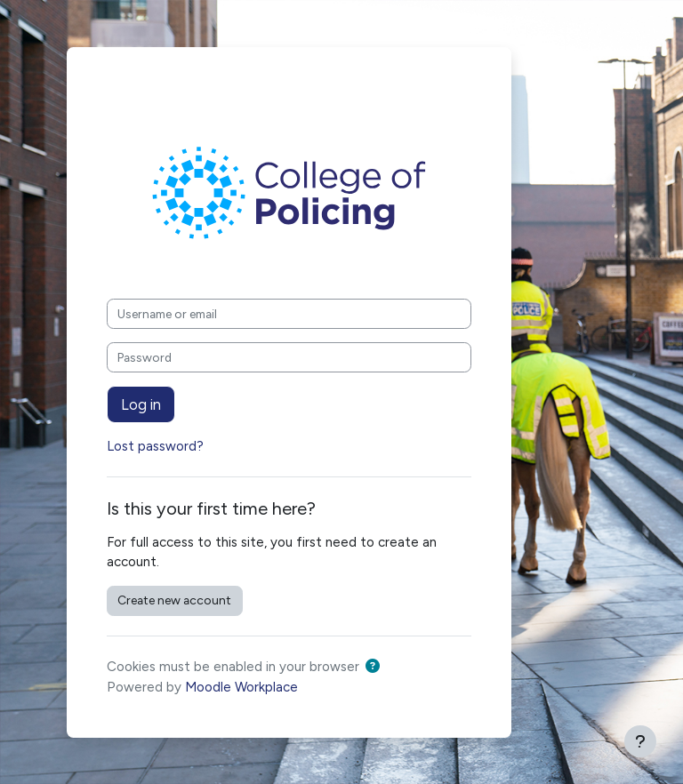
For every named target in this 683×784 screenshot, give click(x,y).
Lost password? (155, 446)
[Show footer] (640, 741)
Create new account (174, 600)
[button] (376, 667)
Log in (141, 404)
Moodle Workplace (241, 687)
